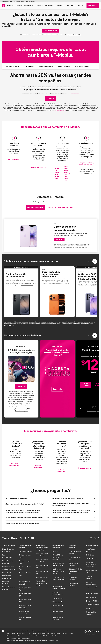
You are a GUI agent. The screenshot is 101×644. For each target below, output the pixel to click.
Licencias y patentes (57, 636)
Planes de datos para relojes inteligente (7, 581)
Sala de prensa (90, 608)
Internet (32, 1)
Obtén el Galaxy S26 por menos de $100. (16, 275)
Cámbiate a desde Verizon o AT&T (75, 571)
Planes (9, 6)
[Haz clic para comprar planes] (50, 98)
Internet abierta (26, 636)
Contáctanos (90, 555)
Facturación (90, 559)
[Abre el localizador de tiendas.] (67, 208)
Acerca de (9, 631)
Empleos (34, 631)
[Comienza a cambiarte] (51, 31)
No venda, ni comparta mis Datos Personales (41, 636)
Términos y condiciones (68, 634)
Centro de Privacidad (92, 605)
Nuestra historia (91, 597)
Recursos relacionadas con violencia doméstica (92, 585)
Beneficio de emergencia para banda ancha (91, 565)
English (90, 538)
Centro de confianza (21, 634)
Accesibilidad (18, 636)
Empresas (17, 1)
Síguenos (59, 6)
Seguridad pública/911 (56, 634)
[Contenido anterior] (88, 261)
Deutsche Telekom (42, 631)
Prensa (29, 631)
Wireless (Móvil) (7, 1)
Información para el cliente (44, 634)
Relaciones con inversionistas (19, 631)
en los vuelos (58, 602)
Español (96, 538)
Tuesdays (58, 598)
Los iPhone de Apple (25, 551)
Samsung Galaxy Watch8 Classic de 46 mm (41, 583)
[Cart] (79, 6)
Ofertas (38, 6)
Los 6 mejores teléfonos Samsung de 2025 (58, 571)
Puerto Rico (50, 631)
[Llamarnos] (51, 208)
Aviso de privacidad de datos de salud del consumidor (18, 638)
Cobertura (48, 6)
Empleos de (92, 601)
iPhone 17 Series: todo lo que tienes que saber (58, 557)
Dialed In (55, 551)
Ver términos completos (75, 35)
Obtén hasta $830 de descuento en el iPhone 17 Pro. (51, 274)
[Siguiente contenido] (95, 261)
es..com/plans (60, 110)
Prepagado (25, 1)
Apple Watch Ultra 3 (42, 577)
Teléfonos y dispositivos (24, 6)
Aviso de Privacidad (11, 634)
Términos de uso (10, 636)
